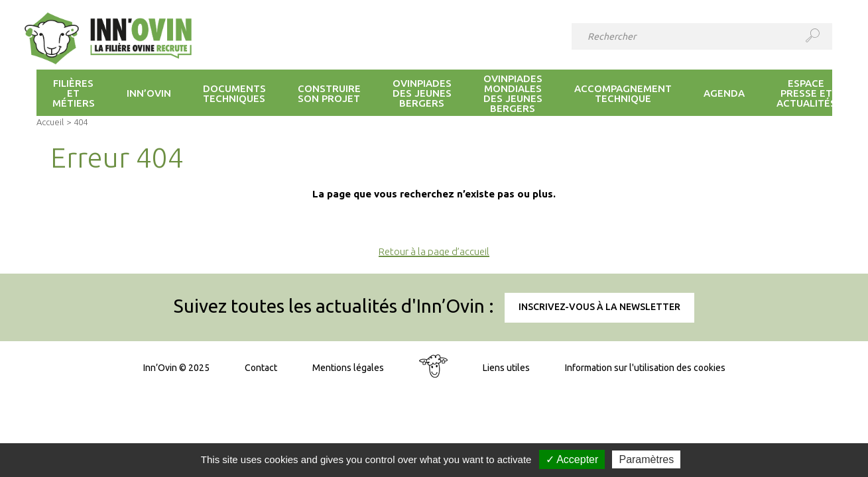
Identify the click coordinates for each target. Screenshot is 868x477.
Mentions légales (348, 368)
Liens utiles (506, 368)
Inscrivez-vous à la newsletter (599, 307)
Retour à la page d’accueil (434, 251)
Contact (261, 368)
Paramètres (646, 459)
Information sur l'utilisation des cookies (645, 368)
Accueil (50, 122)
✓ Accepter (572, 459)
